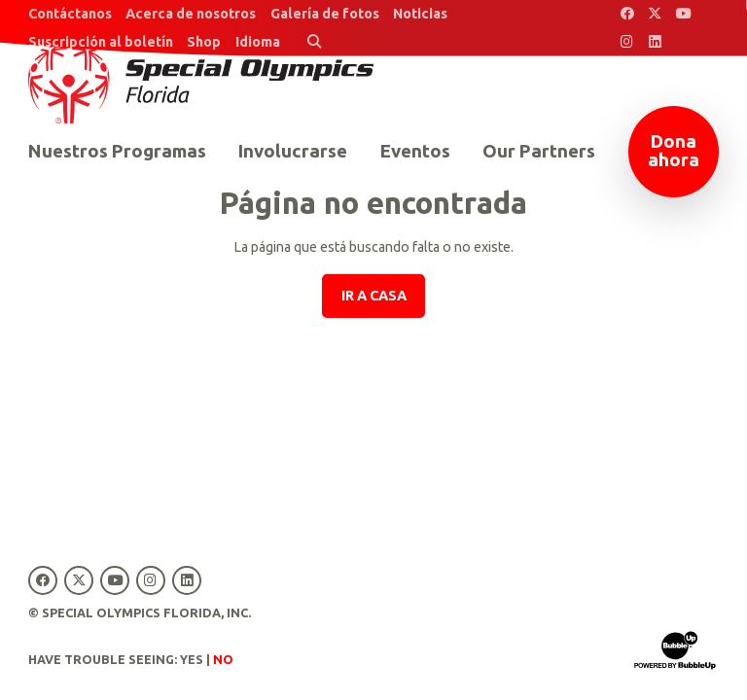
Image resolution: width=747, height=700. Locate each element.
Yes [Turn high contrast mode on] (192, 659)
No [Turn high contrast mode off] (223, 659)
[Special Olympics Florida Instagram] (627, 42)
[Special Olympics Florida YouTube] (683, 14)
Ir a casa (374, 296)
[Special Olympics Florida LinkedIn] (655, 42)
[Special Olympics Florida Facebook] (627, 14)
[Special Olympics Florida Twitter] (655, 14)
